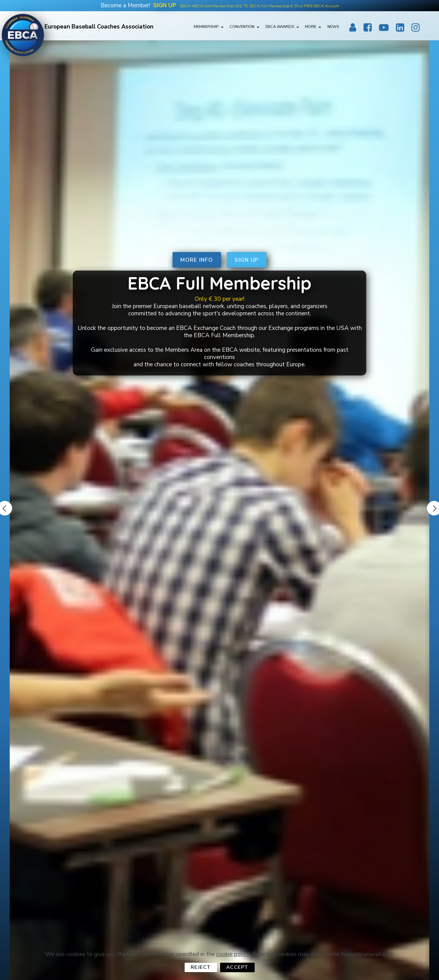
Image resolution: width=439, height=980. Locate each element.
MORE (311, 28)
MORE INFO (197, 259)
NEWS (333, 28)
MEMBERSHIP (206, 28)
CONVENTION (242, 28)
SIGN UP (247, 259)
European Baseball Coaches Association (101, 28)
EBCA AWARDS (280, 28)
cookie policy (233, 964)
